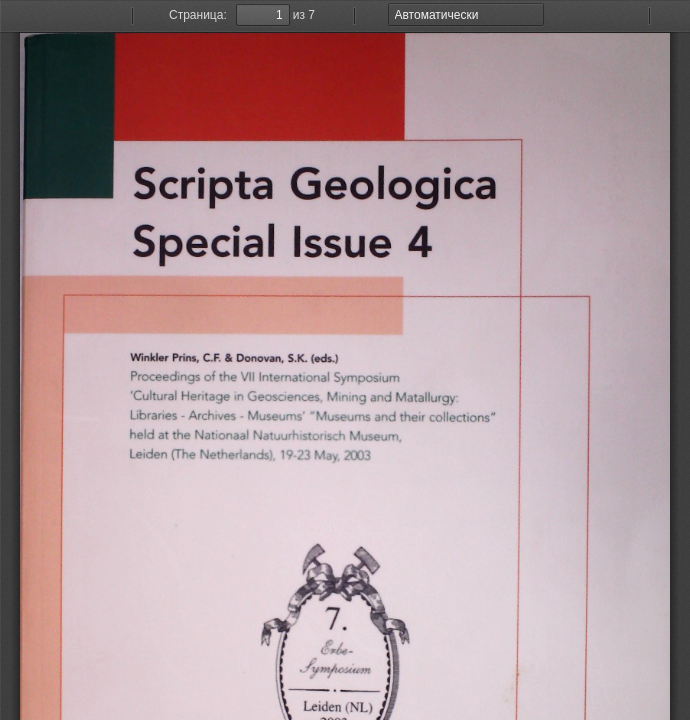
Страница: (198, 15)
